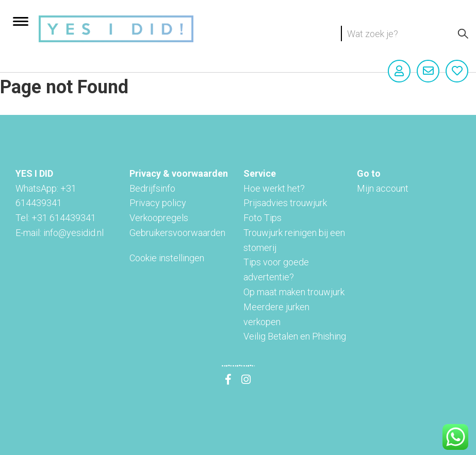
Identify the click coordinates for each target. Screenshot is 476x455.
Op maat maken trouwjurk (294, 292)
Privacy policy (158, 203)
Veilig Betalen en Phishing (295, 336)
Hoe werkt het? (274, 188)
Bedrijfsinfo (152, 188)
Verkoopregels (159, 218)
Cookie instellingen (167, 258)
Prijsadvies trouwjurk (285, 203)
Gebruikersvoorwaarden (177, 233)
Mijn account (383, 188)
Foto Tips (262, 218)
